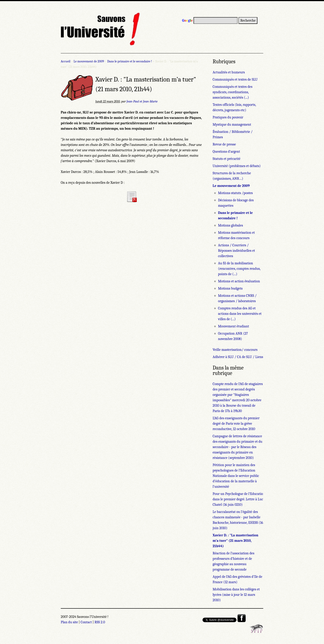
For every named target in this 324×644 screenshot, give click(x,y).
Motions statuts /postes (235, 193)
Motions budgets (230, 288)
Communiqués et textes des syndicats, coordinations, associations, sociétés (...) (233, 92)
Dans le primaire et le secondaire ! (130, 61)
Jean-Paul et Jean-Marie (142, 101)
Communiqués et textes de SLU (235, 79)
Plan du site (69, 622)
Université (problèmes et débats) (237, 166)
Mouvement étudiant (234, 326)
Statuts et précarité (226, 159)
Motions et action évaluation (239, 281)
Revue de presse (224, 144)
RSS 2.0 (100, 622)
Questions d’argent (226, 152)
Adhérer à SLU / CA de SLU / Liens (238, 357)
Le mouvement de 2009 (89, 61)
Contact (86, 622)
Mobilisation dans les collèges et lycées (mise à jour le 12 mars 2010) (236, 595)
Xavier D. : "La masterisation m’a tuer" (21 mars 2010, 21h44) (235, 541)
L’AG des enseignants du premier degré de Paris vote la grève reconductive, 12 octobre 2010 (236, 424)
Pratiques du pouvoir (228, 117)
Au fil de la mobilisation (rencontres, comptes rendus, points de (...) (239, 269)
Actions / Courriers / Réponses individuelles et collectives (236, 251)
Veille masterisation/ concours (235, 350)
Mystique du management (232, 125)
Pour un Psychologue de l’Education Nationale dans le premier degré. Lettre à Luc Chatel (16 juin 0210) (246, 499)
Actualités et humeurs (229, 72)
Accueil (66, 61)
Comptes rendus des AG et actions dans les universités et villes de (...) (240, 314)
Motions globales (231, 225)
